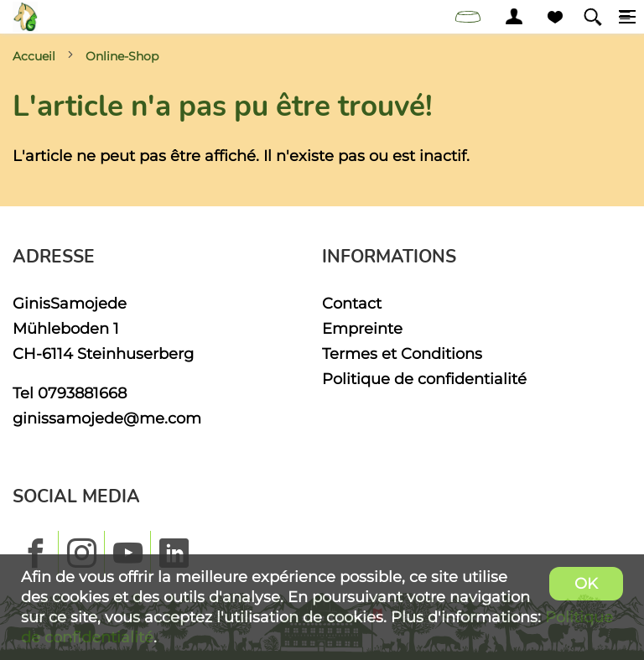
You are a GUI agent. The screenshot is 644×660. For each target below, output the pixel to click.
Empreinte (362, 328)
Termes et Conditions (402, 353)
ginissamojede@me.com (107, 418)
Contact (352, 303)
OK (586, 583)
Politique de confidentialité (424, 379)
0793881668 (82, 393)
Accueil (34, 56)
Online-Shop (122, 56)
